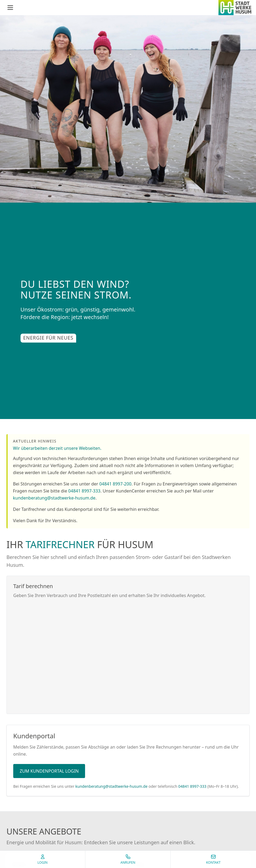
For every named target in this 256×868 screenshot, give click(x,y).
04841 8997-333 (84, 491)
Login (43, 859)
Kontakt (213, 859)
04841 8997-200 (115, 484)
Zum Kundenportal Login (49, 771)
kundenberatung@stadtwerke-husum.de (54, 498)
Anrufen (128, 859)
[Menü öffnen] (10, 8)
